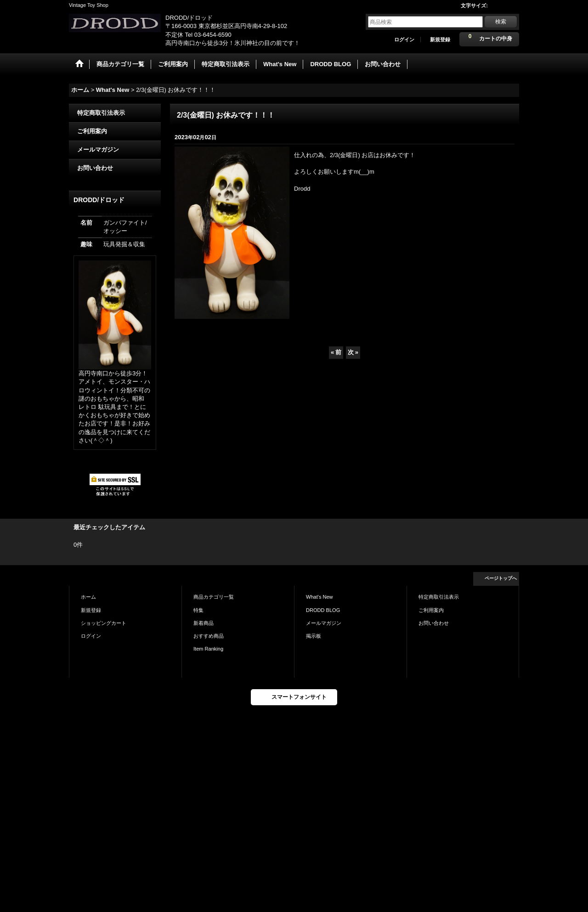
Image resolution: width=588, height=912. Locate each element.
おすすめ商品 (209, 636)
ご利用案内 (92, 131)
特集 (198, 610)
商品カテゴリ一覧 (214, 597)
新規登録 (440, 40)
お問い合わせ (95, 168)
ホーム (88, 597)
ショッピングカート (104, 623)
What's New (319, 597)
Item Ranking (208, 649)
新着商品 (204, 623)
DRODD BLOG (323, 610)
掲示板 (314, 636)
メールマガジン (98, 150)
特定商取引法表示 (101, 113)
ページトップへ (501, 578)
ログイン (404, 40)
